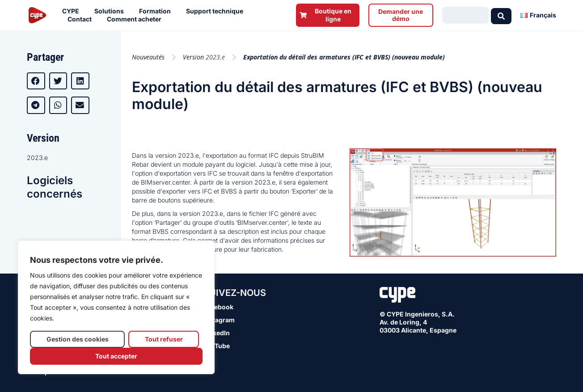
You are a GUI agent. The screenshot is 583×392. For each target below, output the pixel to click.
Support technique (217, 11)
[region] (116, 307)
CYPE (73, 11)
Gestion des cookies (78, 339)
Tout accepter (116, 356)
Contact (82, 19)
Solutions (111, 11)
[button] (36, 81)
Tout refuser (164, 339)
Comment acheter (136, 19)
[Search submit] (501, 15)
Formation (157, 11)
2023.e (37, 158)
